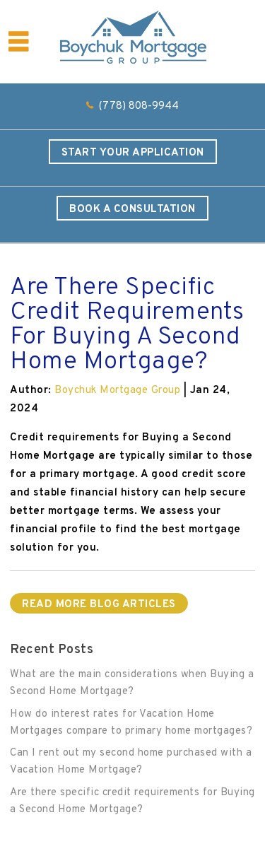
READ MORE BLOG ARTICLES (99, 605)
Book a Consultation (132, 210)
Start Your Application (133, 153)
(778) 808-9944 (139, 106)
